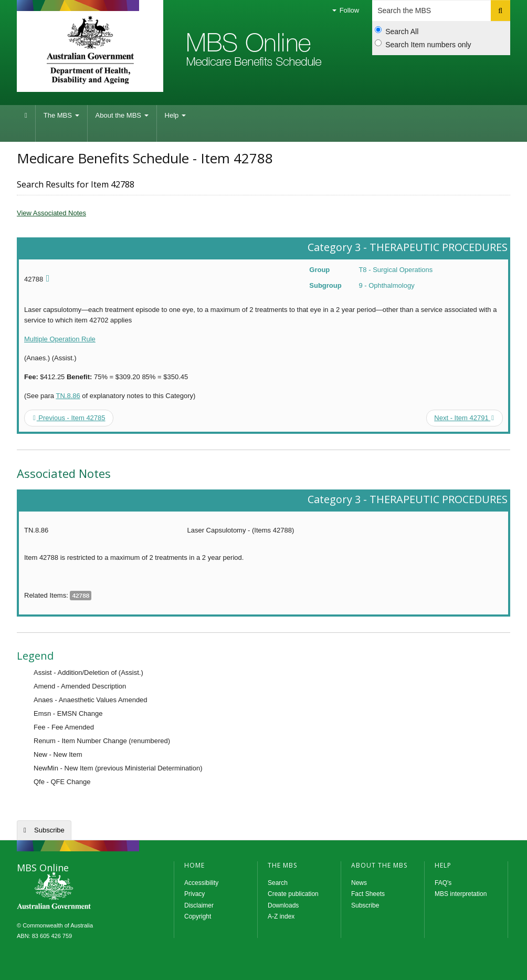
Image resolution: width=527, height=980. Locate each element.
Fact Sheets (368, 894)
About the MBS (122, 115)
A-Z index (281, 916)
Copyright (198, 916)
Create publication (293, 894)
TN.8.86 (68, 396)
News (359, 883)
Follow (346, 10)
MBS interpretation (461, 894)
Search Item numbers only (423, 44)
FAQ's (443, 883)
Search (278, 883)
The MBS (61, 115)
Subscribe (49, 830)
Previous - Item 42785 (69, 418)
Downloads (283, 905)
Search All (397, 31)
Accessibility (201, 883)
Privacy (194, 894)
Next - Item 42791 (464, 418)
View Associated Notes (51, 213)
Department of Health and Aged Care (90, 50)
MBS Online (82, 892)
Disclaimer (199, 905)
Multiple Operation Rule (60, 339)
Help (175, 115)
